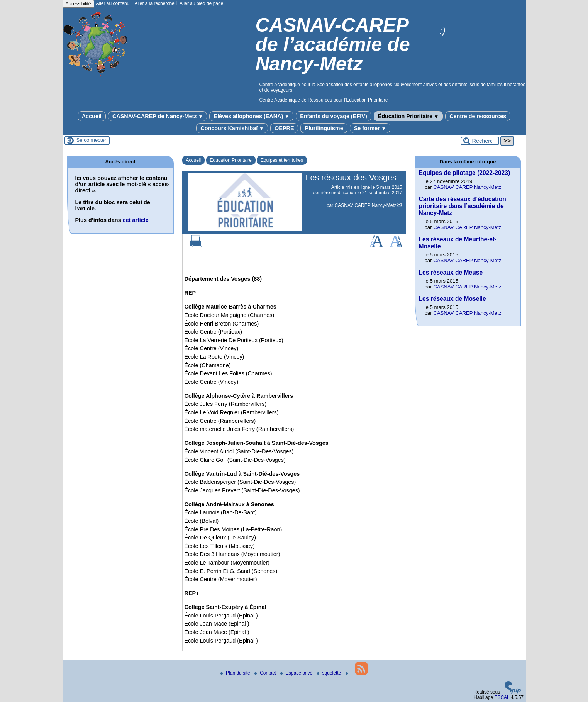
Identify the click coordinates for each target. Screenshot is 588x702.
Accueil (92, 116)
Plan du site (236, 673)
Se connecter (92, 140)
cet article (136, 220)
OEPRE (284, 128)
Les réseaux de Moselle (452, 299)
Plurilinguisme (324, 128)
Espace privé (297, 673)
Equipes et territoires (282, 160)
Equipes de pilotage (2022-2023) (465, 173)
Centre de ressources (478, 116)
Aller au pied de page (201, 3)
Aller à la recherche (154, 3)
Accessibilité (78, 4)
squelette (330, 673)
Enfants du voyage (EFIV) (334, 116)
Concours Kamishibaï (232, 128)
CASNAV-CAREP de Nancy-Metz (158, 116)
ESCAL (502, 697)
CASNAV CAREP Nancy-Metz (366, 205)
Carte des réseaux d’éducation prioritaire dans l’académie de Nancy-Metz (463, 206)
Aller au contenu (113, 3)
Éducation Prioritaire (408, 116)
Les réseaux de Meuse (451, 272)
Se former (370, 128)
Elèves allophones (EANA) (251, 116)
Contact (266, 673)
